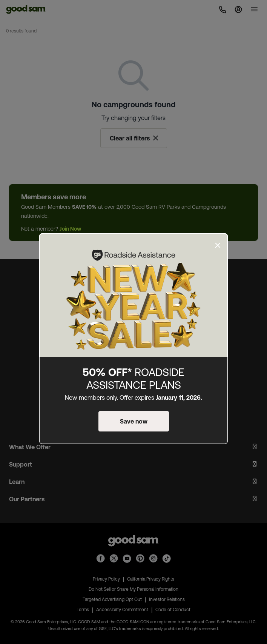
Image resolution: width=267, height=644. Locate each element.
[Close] (218, 245)
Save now (134, 421)
